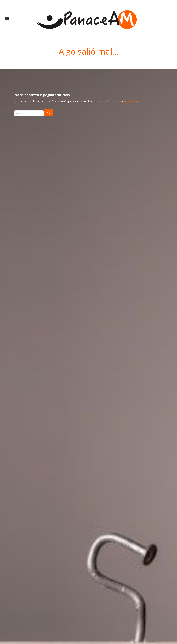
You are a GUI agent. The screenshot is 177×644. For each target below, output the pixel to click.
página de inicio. (132, 101)
